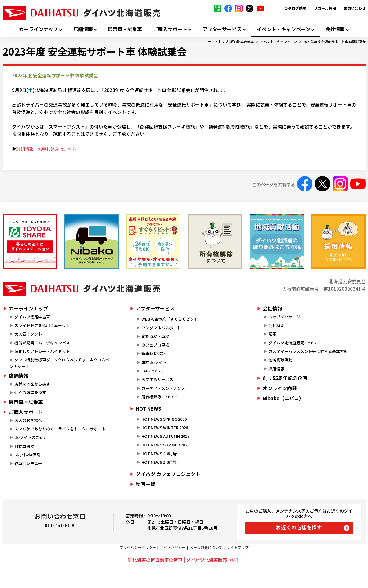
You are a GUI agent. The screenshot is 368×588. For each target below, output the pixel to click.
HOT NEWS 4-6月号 (159, 454)
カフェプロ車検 (155, 345)
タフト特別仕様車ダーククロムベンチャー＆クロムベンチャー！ (59, 363)
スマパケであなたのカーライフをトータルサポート (60, 429)
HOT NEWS (148, 408)
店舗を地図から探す (32, 384)
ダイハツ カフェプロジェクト (168, 474)
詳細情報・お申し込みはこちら (46, 149)
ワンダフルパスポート (161, 328)
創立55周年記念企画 (285, 378)
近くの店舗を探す (30, 392)
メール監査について (206, 547)
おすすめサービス (157, 379)
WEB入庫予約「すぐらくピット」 (172, 319)
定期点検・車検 (155, 336)
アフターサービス (222, 29)
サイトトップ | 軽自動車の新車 (231, 42)
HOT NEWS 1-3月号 (159, 462)
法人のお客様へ (28, 420)
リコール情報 (325, 8)
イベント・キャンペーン (284, 29)
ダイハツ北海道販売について (294, 343)
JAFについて (153, 371)
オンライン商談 (280, 388)
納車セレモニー (28, 463)
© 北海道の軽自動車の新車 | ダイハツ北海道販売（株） (184, 560)
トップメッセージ (284, 317)
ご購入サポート (170, 29)
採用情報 (276, 369)
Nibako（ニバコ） (283, 398)
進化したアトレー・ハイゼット (42, 351)
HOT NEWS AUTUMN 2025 (165, 436)
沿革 (272, 334)
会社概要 (276, 325)
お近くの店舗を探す (299, 527)
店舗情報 (83, 29)
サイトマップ (238, 547)
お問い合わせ (355, 8)
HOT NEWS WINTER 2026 (165, 428)
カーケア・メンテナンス (163, 388)
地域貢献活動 (280, 360)
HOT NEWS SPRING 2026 (164, 419)
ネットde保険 (27, 455)
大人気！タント (28, 334)
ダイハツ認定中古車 (32, 317)
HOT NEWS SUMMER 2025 (165, 445)
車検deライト (154, 362)
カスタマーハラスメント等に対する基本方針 (308, 351)
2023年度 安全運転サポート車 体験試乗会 (334, 42)
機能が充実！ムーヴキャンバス (42, 343)
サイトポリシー (173, 547)
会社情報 (335, 29)
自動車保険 (24, 446)
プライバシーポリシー (138, 547)
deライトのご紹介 (31, 437)
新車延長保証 (153, 353)
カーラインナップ (38, 29)
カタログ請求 (295, 8)
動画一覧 (145, 484)
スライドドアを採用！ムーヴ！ (42, 325)
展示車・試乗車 (125, 29)
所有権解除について (159, 397)
